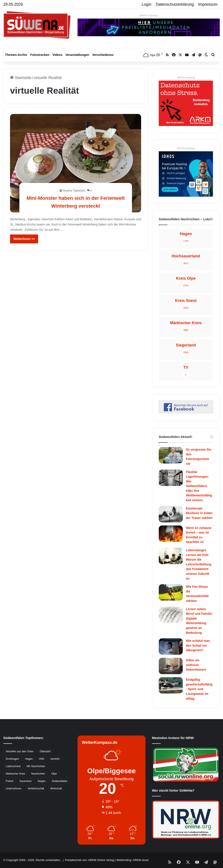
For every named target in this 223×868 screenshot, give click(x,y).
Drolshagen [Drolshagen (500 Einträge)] (12, 759)
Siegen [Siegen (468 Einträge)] (41, 781)
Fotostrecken (40, 55)
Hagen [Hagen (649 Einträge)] (29, 759)
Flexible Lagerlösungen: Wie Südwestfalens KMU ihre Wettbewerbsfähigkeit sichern (199, 486)
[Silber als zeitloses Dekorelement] (171, 666)
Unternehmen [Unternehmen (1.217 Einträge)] (14, 789)
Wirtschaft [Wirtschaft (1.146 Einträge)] (56, 789)
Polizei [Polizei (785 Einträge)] (9, 781)
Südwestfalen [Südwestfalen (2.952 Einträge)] (59, 781)
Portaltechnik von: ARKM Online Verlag (89, 860)
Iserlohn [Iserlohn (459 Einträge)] (55, 759)
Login (147, 4)
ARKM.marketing (149, 15)
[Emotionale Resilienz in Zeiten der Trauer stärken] (171, 514)
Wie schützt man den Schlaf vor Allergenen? (198, 645)
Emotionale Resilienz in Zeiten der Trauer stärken (199, 513)
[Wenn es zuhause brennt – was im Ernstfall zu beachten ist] (171, 534)
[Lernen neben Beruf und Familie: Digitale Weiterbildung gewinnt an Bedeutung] (171, 615)
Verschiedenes (103, 55)
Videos (57, 55)
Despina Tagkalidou (74, 191)
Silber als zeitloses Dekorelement (196, 665)
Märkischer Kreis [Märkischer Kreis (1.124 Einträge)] (15, 774)
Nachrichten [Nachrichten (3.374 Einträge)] (38, 774)
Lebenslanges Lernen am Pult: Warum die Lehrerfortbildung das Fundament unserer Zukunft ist (199, 564)
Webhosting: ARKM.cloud (132, 860)
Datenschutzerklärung (175, 4)
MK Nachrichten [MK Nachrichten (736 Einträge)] (36, 766)
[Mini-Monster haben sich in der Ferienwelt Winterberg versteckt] (76, 163)
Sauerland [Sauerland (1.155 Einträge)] (25, 781)
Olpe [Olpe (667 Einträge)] (54, 774)
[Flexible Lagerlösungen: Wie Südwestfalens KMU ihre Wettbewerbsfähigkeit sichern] (171, 478)
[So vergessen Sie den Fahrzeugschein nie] (171, 455)
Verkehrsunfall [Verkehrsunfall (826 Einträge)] (36, 789)
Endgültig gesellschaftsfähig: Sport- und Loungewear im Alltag (199, 689)
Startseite (21, 78)
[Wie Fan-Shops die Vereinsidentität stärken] (171, 592)
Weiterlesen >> (24, 239)
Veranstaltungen (77, 55)
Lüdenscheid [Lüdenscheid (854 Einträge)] (13, 766)
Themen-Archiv (16, 55)
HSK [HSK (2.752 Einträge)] (42, 759)
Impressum (208, 4)
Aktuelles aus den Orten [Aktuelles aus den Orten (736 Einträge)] (20, 751)
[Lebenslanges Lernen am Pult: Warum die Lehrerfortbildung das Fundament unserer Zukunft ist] (171, 556)
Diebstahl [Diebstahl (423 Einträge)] (45, 751)
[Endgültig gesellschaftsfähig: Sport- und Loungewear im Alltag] (171, 685)
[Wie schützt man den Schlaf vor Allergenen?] (171, 647)
